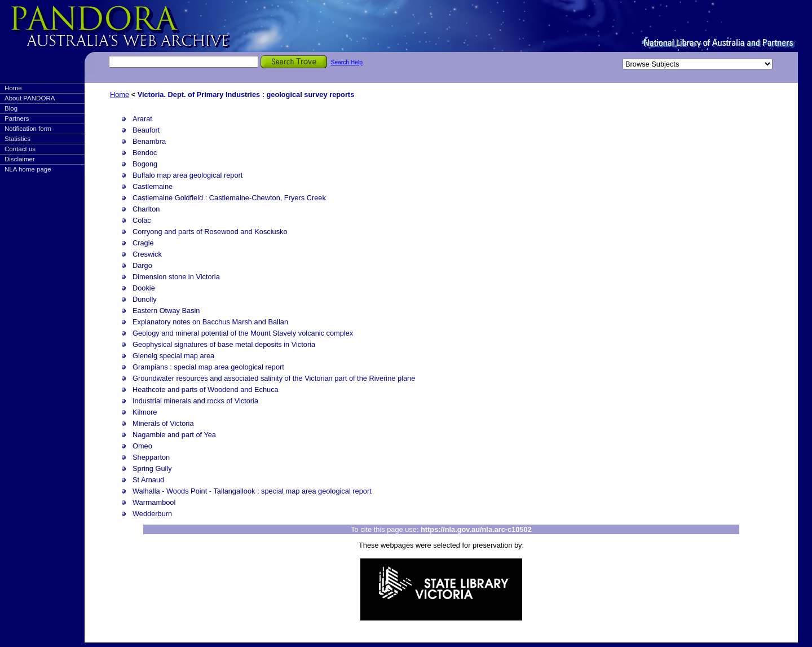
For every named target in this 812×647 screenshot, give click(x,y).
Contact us (20, 149)
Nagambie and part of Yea (174, 435)
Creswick (147, 254)
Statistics (17, 139)
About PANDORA (30, 98)
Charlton (146, 209)
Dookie (144, 288)
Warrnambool (154, 502)
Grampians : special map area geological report (208, 367)
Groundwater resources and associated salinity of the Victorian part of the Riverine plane (274, 378)
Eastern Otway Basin (166, 311)
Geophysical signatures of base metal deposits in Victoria (224, 344)
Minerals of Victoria (163, 423)
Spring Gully (152, 468)
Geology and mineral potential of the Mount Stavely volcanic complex (243, 333)
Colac (142, 220)
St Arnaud (148, 480)
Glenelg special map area (173, 356)
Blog (11, 108)
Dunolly (145, 299)
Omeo (142, 446)
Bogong (145, 164)
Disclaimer (20, 159)
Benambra (149, 141)
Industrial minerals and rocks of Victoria (195, 401)
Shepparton (151, 457)
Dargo (142, 265)
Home (13, 88)
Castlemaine (153, 186)
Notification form (28, 129)
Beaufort (146, 130)
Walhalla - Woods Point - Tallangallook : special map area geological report (252, 491)
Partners (17, 118)
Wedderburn (152, 514)
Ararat (142, 119)
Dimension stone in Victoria (176, 277)
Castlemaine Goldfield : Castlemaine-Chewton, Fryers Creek (229, 198)
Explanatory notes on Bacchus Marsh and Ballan (210, 322)
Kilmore (145, 412)
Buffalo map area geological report (187, 175)
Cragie (143, 243)
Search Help (347, 62)
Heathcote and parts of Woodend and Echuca (206, 389)
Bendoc (145, 153)
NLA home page (28, 169)
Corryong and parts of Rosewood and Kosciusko (210, 232)
